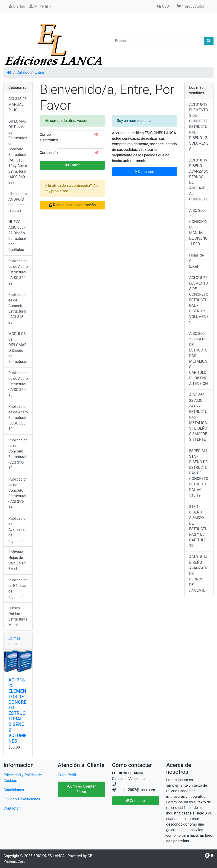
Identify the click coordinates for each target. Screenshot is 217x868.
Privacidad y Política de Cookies (23, 778)
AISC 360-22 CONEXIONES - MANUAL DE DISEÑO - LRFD (198, 227)
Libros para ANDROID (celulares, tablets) (18, 202)
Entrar (39, 72)
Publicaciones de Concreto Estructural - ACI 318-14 (18, 493)
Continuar (145, 172)
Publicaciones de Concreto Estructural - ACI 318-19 (18, 454)
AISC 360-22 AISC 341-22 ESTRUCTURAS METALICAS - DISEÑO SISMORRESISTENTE (198, 417)
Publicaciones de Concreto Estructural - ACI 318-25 (18, 309)
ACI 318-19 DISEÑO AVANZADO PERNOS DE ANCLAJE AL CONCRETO (199, 180)
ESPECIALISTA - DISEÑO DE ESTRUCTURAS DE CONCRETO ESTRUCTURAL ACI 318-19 (199, 473)
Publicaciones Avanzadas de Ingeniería (18, 530)
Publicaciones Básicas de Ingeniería (18, 588)
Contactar (12, 808)
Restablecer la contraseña (72, 205)
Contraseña (47, 153)
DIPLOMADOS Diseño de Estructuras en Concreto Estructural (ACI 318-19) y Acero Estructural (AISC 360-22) (18, 152)
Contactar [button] (136, 801)
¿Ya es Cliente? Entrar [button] (81, 789)
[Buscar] (158, 41)
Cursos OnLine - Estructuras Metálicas (18, 616)
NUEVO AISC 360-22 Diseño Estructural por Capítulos (17, 236)
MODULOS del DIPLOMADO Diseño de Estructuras (18, 348)
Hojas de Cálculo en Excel (198, 261)
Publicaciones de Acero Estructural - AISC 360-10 (18, 418)
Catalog (23, 72)
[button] (40, 6)
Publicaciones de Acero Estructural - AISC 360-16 (18, 384)
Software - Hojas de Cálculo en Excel (17, 560)
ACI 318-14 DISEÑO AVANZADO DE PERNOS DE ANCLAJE (199, 574)
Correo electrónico (47, 137)
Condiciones (14, 790)
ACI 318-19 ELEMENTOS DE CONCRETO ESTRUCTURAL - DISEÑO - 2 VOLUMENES (199, 127)
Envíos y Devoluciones (22, 799)
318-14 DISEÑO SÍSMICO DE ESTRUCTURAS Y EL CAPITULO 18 (198, 526)
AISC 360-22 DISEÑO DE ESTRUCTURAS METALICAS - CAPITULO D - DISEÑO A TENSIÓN (198, 359)
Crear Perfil (67, 775)
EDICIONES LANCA (49, 856)
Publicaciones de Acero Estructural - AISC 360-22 (18, 272)
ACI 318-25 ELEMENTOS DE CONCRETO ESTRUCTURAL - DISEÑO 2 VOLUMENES (18, 710)
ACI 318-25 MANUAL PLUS (17, 104)
